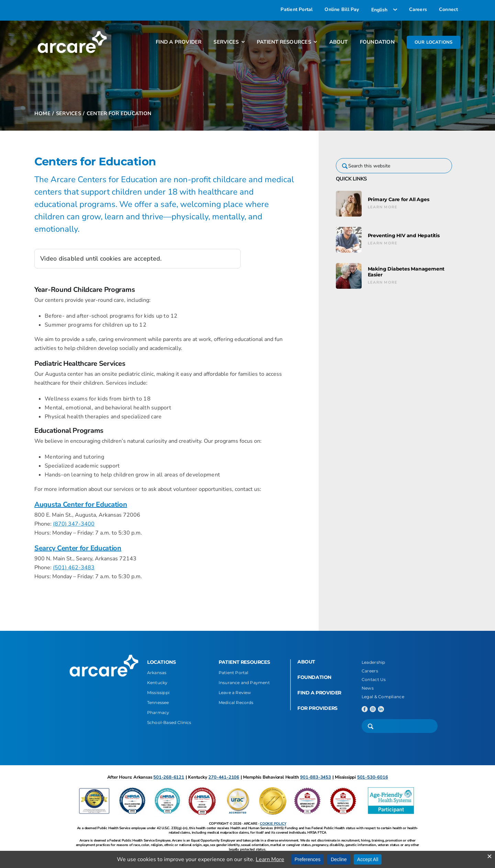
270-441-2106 (224, 777)
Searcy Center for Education (78, 548)
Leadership (373, 662)
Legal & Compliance (383, 697)
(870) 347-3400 (74, 524)
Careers (370, 671)
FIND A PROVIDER (319, 693)
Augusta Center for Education (81, 504)
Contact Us (374, 679)
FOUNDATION (314, 677)
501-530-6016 (373, 777)
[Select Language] (384, 10)
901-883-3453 (316, 777)
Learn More (383, 207)
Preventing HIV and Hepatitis (404, 235)
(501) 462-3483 (74, 568)
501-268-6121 (169, 777)
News (368, 688)
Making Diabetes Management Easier (406, 272)
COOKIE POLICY (273, 824)
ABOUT (306, 662)
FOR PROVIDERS (317, 708)
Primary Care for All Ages (399, 199)
